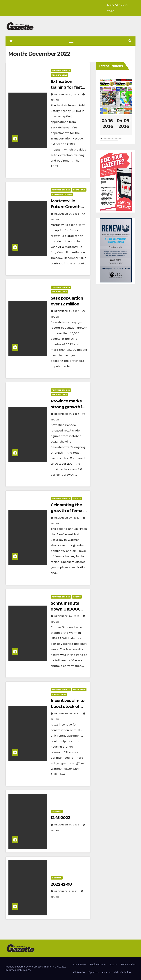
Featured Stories (61, 70)
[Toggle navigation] (71, 41)
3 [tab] (109, 140)
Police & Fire (128, 964)
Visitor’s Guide (122, 972)
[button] (130, 41)
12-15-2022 (60, 818)
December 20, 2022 (67, 518)
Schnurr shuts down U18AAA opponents (65, 609)
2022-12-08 (61, 884)
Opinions (94, 972)
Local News (79, 190)
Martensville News (62, 194)
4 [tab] (113, 140)
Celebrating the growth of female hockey (68, 511)
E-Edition (57, 811)
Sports (77, 499)
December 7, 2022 (66, 891)
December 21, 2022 (67, 94)
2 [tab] (105, 140)
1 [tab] (102, 140)
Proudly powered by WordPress (24, 967)
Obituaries (79, 972)
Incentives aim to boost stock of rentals (68, 706)
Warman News (59, 694)
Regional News (59, 75)
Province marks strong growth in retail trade (68, 407)
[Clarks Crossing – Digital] (116, 250)
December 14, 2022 (67, 825)
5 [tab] (116, 140)
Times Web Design (19, 970)
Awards (106, 972)
